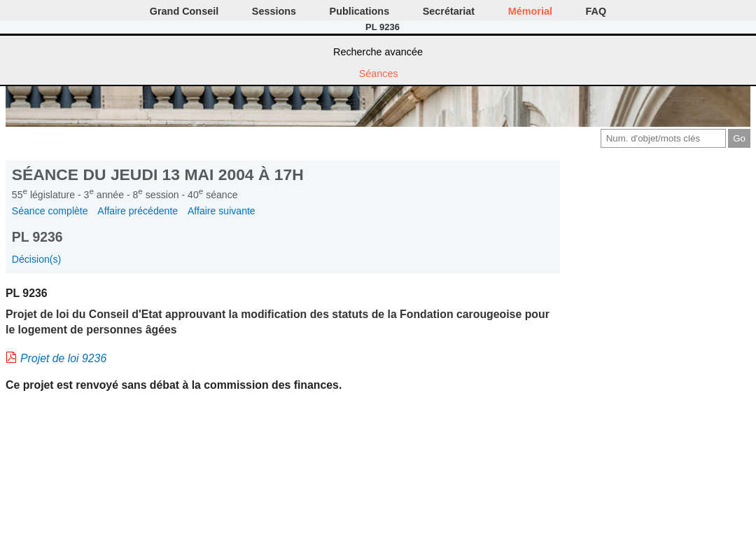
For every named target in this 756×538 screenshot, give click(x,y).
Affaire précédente (138, 211)
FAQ (596, 11)
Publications (360, 11)
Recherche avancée (378, 52)
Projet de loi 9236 (63, 358)
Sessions (274, 11)
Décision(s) (36, 259)
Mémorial (530, 11)
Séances (379, 74)
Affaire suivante (222, 211)
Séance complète (50, 211)
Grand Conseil (184, 11)
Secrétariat (449, 11)
